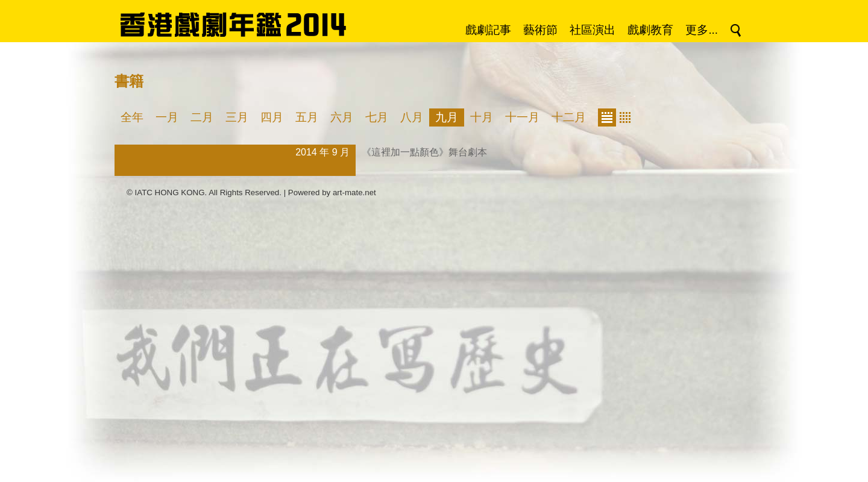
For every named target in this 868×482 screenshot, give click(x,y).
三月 (237, 117)
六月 (342, 117)
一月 (167, 117)
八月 (412, 117)
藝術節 (540, 30)
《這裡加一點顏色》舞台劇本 (424, 152)
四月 (272, 117)
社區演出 (593, 30)
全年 (132, 117)
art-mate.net (354, 192)
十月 (482, 117)
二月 (202, 117)
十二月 (569, 117)
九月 (447, 117)
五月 (307, 117)
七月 (377, 117)
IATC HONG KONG (170, 192)
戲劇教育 (650, 30)
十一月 (522, 117)
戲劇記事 (488, 30)
